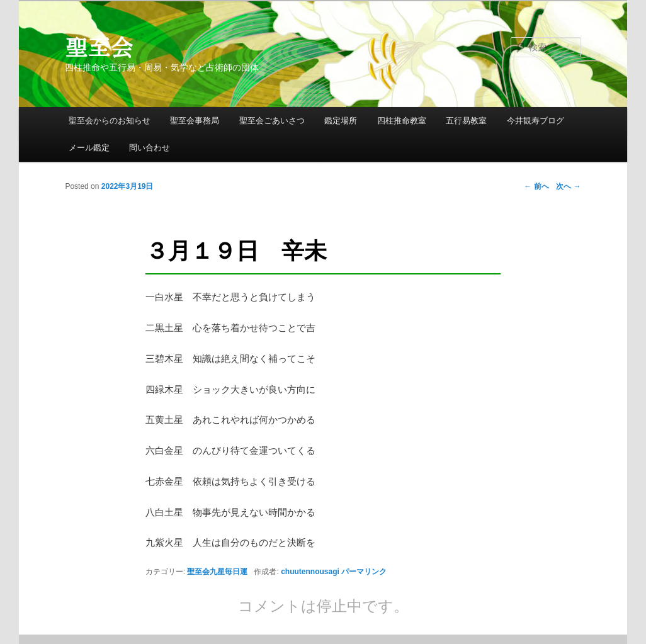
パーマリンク (364, 572)
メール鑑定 (89, 148)
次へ (568, 186)
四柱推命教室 (402, 121)
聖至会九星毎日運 (217, 572)
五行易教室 (466, 121)
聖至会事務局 (195, 121)
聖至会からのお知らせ (110, 121)
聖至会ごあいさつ (272, 121)
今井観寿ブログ (535, 121)
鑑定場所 (341, 121)
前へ (536, 186)
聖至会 (99, 47)
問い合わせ (150, 148)
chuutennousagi (310, 572)
